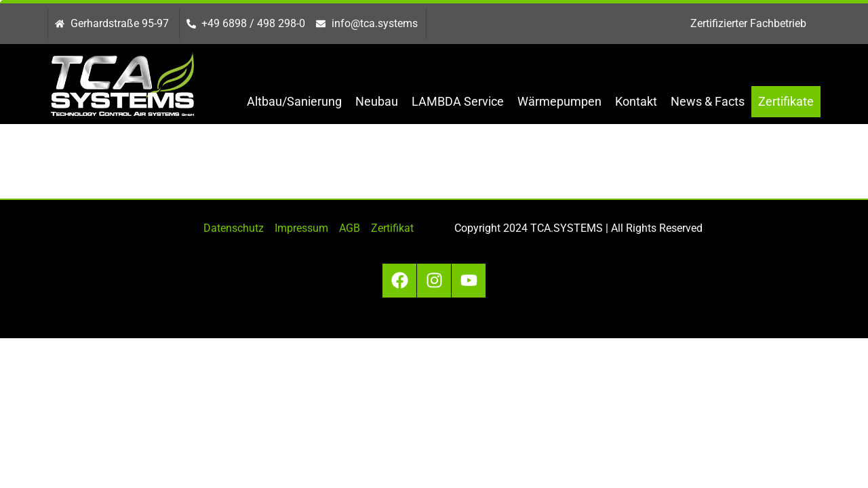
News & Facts (708, 101)
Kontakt (636, 101)
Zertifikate (786, 101)
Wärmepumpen (559, 101)
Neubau (377, 101)
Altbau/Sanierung (294, 101)
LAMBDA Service (458, 101)
